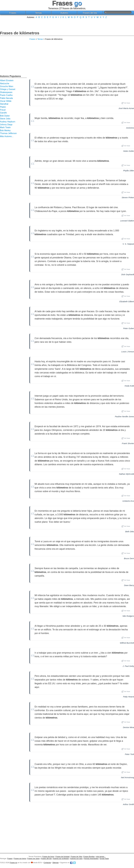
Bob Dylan (5, 116)
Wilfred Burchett (127, 643)
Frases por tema (20, 858)
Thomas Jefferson (8, 133)
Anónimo (130, 128)
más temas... (101, 857)
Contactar (47, 863)
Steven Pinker (128, 197)
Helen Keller (129, 151)
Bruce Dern (129, 558)
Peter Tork (130, 754)
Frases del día (90, 13)
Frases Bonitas (89, 857)
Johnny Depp (6, 125)
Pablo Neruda (6, 98)
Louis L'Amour (128, 352)
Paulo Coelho (6, 95)
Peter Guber (129, 328)
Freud (3, 110)
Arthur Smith (129, 804)
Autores (64, 13)
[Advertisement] (67, 24)
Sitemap (56, 863)
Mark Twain (5, 127)
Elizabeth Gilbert (127, 301)
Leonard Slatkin (127, 221)
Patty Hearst (129, 697)
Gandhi (3, 113)
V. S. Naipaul (128, 244)
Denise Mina (129, 727)
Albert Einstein (7, 80)
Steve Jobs (5, 119)
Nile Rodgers (128, 616)
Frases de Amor (48, 857)
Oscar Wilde (6, 101)
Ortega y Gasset (8, 89)
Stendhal (4, 104)
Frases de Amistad (63, 857)
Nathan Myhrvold (126, 474)
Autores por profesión (61, 858)
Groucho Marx (7, 86)
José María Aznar (126, 108)
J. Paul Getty (128, 666)
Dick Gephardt (128, 274)
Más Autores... (7, 136)
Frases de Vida (76, 857)
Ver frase (126, 103)
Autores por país (76, 858)
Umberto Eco (128, 501)
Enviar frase (104, 858)
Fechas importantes (91, 858)
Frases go (13, 863)
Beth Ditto (130, 532)
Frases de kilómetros (20, 33)
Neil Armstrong (127, 777)
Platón (3, 107)
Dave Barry (129, 585)
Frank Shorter (128, 443)
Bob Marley (5, 130)
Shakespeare (6, 92)
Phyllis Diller (129, 171)
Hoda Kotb (129, 386)
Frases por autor (33, 858)
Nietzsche (5, 83)
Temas (39, 13)
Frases (13, 13)
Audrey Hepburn (8, 122)
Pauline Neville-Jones (124, 416)
